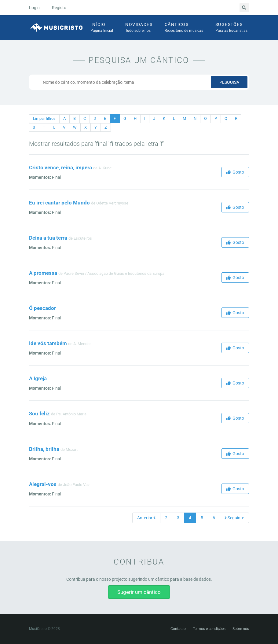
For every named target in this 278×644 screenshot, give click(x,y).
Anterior (146, 518)
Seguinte (234, 518)
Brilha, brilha (44, 449)
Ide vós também (48, 343)
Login (34, 8)
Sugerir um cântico (139, 592)
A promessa (43, 273)
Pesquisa (229, 82)
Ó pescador (42, 308)
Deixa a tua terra (48, 238)
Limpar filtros (44, 118)
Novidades (139, 28)
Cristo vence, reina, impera (60, 167)
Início (102, 28)
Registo (59, 8)
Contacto (178, 629)
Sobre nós (241, 629)
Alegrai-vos (43, 484)
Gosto (235, 172)
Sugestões (231, 28)
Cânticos (184, 28)
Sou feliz (39, 414)
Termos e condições (209, 629)
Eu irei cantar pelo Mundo (59, 203)
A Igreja (38, 378)
